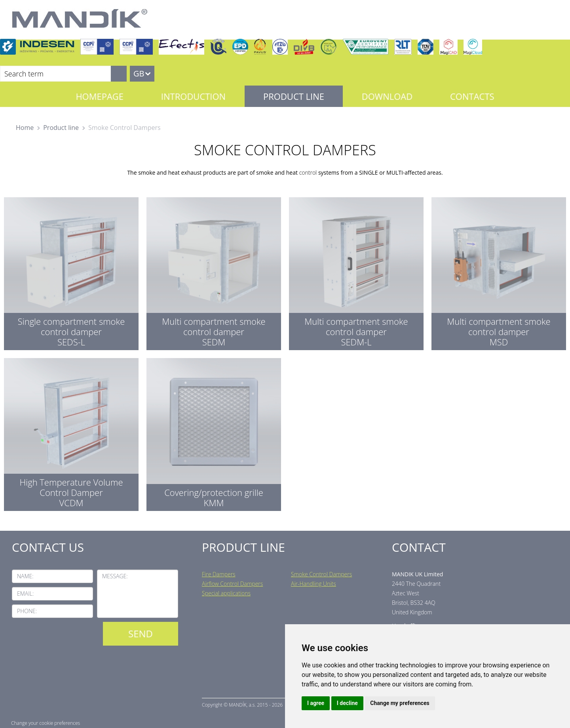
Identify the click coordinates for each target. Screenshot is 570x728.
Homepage (100, 96)
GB (139, 73)
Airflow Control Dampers (232, 584)
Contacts (472, 96)
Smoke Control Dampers (321, 574)
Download (387, 96)
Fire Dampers (219, 574)
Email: (25, 594)
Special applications (226, 593)
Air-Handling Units (313, 584)
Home (25, 128)
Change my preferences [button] (400, 703)
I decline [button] (347, 703)
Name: (25, 576)
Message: (115, 576)
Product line (294, 96)
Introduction (193, 96)
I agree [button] (316, 703)
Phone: (27, 611)
